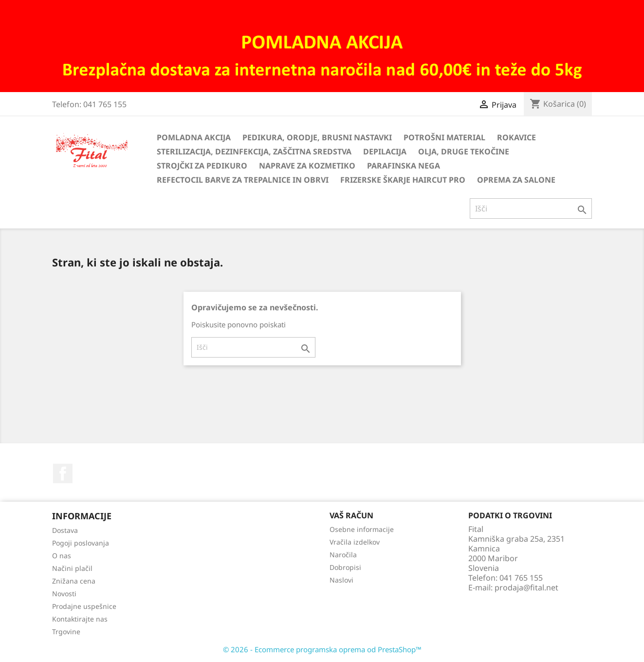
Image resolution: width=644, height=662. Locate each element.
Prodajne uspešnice (84, 606)
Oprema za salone (516, 180)
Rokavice (516, 137)
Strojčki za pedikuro (202, 166)
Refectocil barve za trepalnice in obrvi (243, 180)
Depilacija (385, 151)
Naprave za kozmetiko (307, 166)
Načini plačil (72, 568)
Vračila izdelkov (355, 542)
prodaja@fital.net (526, 587)
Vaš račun (351, 515)
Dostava (65, 530)
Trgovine (66, 632)
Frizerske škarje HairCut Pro (403, 180)
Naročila (343, 555)
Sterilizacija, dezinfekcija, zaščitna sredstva (254, 151)
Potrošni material (444, 137)
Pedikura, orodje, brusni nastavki (317, 137)
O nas (62, 556)
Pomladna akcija (194, 137)
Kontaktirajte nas (80, 619)
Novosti (64, 594)
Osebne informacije (362, 529)
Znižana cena (74, 581)
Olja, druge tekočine (464, 151)
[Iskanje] (531, 208)
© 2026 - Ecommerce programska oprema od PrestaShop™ (322, 649)
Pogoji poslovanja (81, 543)
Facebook (63, 473)
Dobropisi (345, 567)
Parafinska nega (404, 166)
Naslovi (341, 580)
